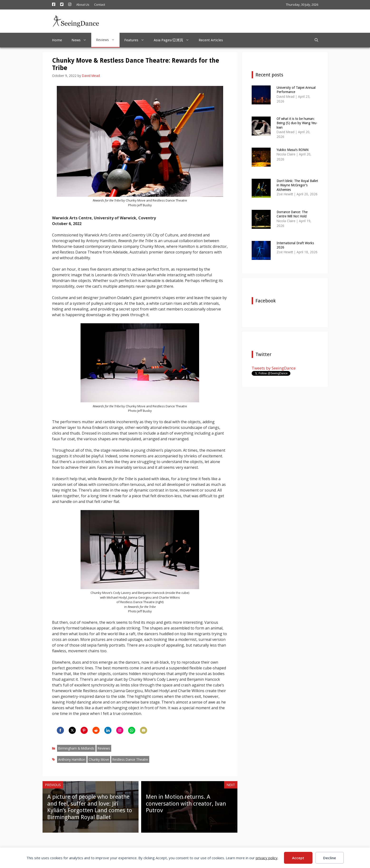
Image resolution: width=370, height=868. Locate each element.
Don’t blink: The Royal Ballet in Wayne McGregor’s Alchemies (297, 185)
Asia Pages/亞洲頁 (174, 40)
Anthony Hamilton (72, 759)
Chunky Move (99, 759)
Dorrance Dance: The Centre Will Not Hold (292, 214)
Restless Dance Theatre (130, 759)
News (81, 40)
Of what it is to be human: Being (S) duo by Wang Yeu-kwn (297, 123)
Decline (330, 858)
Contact (100, 5)
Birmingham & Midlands (76, 748)
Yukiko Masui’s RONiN (293, 150)
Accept (298, 858)
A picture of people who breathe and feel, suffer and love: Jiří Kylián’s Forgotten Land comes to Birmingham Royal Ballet (90, 807)
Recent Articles (211, 40)
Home (57, 40)
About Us (83, 5)
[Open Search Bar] (316, 40)
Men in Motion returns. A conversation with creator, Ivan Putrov (186, 804)
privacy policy (267, 858)
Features (137, 40)
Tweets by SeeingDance (274, 368)
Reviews (108, 40)
